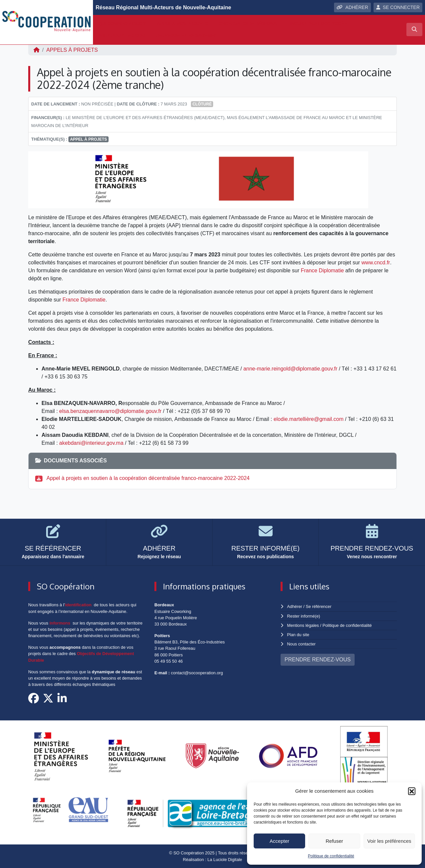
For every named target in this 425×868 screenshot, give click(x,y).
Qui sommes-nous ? (122, 23)
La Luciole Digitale (225, 860)
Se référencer (318, 606)
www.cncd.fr (376, 263)
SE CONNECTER (398, 7)
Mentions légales (303, 625)
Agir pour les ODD (122, 35)
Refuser (335, 841)
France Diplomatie (322, 270)
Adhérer (295, 606)
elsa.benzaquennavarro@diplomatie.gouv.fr (110, 411)
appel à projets (88, 139)
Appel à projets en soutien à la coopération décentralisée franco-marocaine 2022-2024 (148, 478)
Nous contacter (301, 644)
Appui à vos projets (182, 23)
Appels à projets (72, 50)
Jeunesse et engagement (188, 35)
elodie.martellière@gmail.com (309, 419)
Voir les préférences (389, 841)
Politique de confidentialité (331, 856)
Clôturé (202, 104)
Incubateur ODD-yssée (319, 23)
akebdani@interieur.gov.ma (91, 443)
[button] (412, 791)
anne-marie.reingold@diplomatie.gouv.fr (291, 369)
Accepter (279, 841)
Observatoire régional (249, 23)
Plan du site (298, 635)
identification (78, 605)
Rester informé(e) (304, 616)
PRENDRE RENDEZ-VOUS (318, 660)
